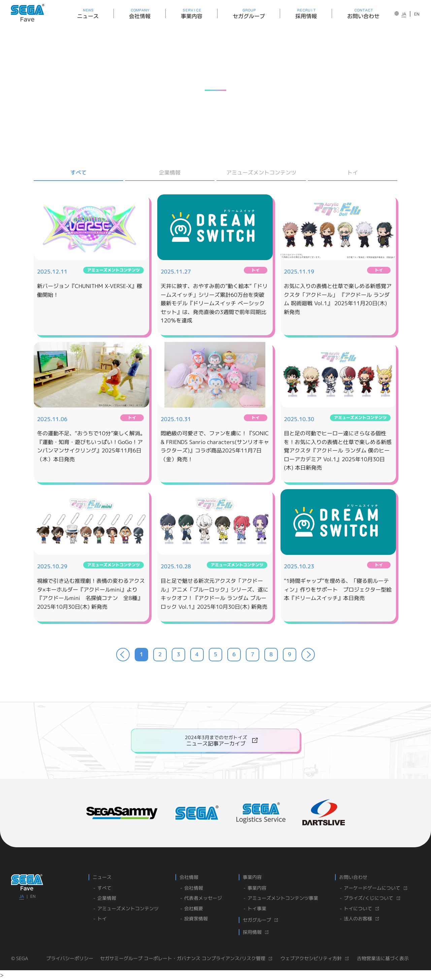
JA (404, 14)
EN (417, 14)
